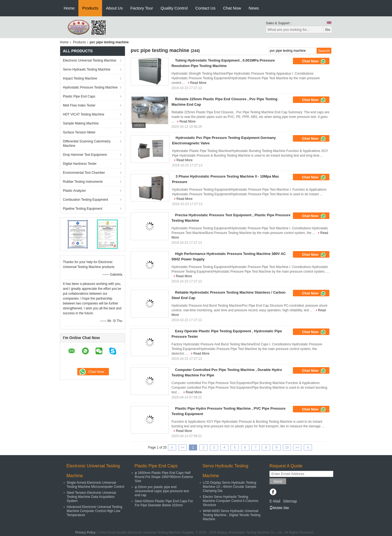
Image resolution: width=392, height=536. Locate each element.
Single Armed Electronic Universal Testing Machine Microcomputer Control (95, 485)
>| (308, 447)
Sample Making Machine (81, 123)
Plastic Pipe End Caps (79, 96)
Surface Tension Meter (79, 132)
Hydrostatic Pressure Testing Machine (90, 87)
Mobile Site (279, 508)
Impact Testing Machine (80, 78)
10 (287, 447)
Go (328, 30)
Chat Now (232, 8)
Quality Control (174, 8)
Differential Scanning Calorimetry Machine (87, 144)
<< (183, 447)
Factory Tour (142, 8)
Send (278, 481)
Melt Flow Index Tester (79, 105)
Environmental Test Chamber (84, 173)
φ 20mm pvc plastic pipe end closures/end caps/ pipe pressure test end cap (162, 491)
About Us (114, 8)
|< (172, 447)
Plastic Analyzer (74, 191)
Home (69, 8)
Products (90, 8)
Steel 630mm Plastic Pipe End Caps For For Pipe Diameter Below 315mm (164, 503)
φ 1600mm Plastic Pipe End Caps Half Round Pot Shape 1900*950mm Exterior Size (164, 477)
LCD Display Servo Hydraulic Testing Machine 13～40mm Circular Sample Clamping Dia (229, 487)
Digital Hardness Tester (80, 164)
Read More (198, 83)
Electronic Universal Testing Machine (90, 60)
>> (297, 447)
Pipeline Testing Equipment (83, 209)
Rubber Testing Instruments (83, 182)
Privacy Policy (85, 532)
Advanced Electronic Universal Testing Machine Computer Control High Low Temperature (94, 511)
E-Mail (275, 501)
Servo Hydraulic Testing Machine (87, 69)
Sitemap (290, 501)
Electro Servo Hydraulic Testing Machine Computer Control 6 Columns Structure (231, 501)
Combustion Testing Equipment (85, 200)
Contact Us (205, 8)
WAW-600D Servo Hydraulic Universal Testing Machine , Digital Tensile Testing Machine (232, 515)
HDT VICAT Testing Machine (84, 114)
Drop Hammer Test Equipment (85, 155)
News (254, 8)
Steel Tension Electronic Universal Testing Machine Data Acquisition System (91, 497)
